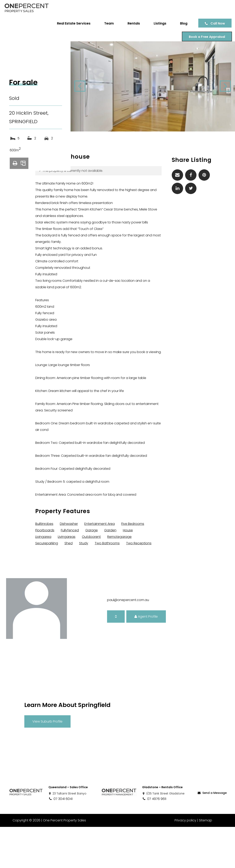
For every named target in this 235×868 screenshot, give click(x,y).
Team (106, 23)
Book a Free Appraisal (204, 37)
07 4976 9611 (154, 840)
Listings (157, 23)
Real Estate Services (71, 23)
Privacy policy (185, 861)
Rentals (131, 23)
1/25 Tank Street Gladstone (163, 835)
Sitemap (205, 861)
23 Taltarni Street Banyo (67, 835)
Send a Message (212, 834)
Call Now (215, 23)
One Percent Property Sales (64, 861)
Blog (181, 23)
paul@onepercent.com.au (128, 641)
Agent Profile (146, 657)
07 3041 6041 (61, 840)
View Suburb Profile (47, 762)
